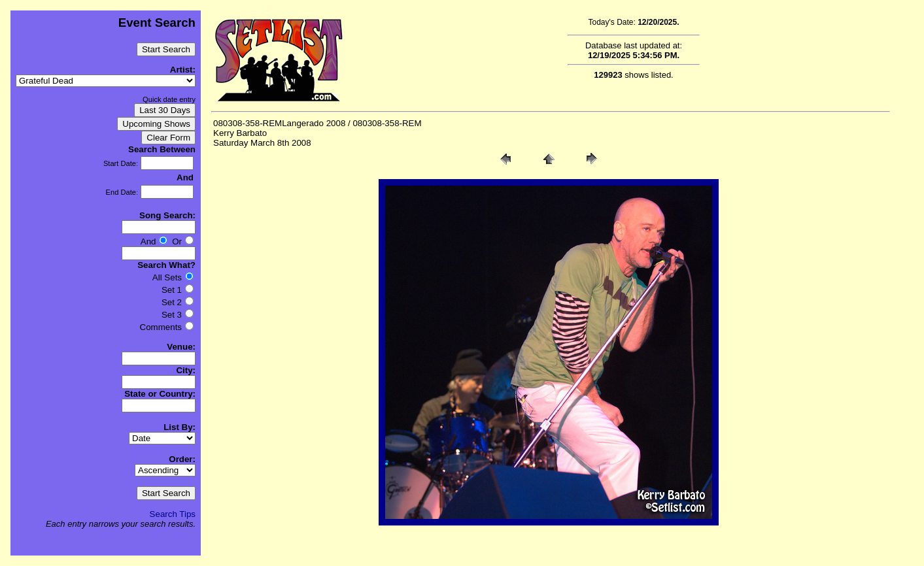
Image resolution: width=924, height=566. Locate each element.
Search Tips (173, 514)
